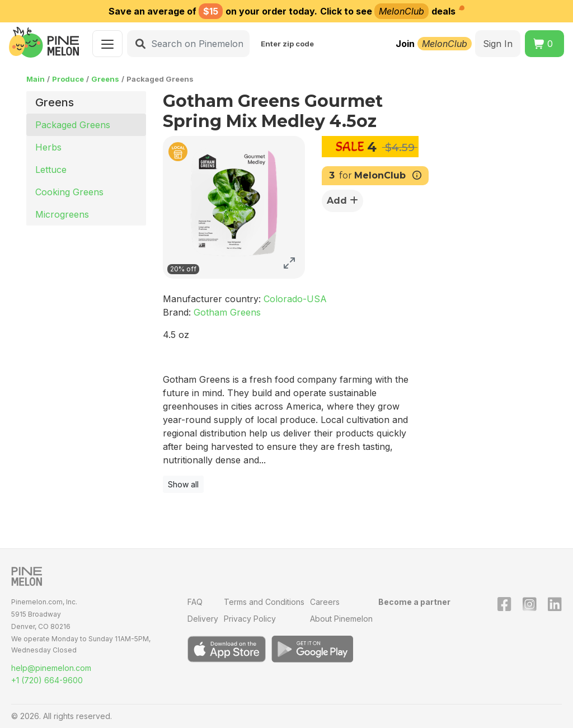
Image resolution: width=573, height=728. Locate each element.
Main (36, 79)
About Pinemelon (341, 619)
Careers (325, 602)
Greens (105, 79)
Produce (68, 79)
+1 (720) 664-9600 (47, 680)
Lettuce (51, 170)
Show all (183, 484)
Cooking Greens (69, 192)
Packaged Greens (73, 125)
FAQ (195, 602)
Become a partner (414, 602)
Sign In (498, 44)
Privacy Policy (250, 619)
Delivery (203, 619)
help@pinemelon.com (51, 668)
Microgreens (62, 214)
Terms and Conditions (264, 602)
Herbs (48, 147)
